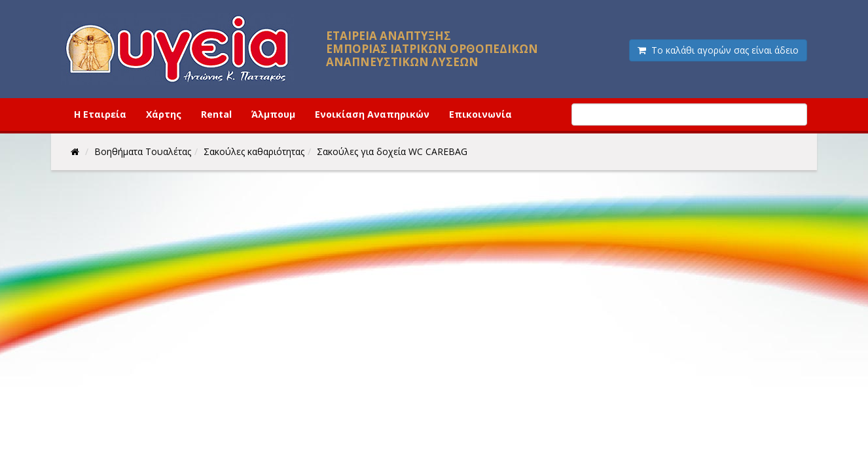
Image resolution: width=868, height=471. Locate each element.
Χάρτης (164, 114)
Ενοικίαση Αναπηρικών (372, 114)
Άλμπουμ (273, 114)
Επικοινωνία (480, 114)
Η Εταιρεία (100, 114)
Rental (216, 114)
